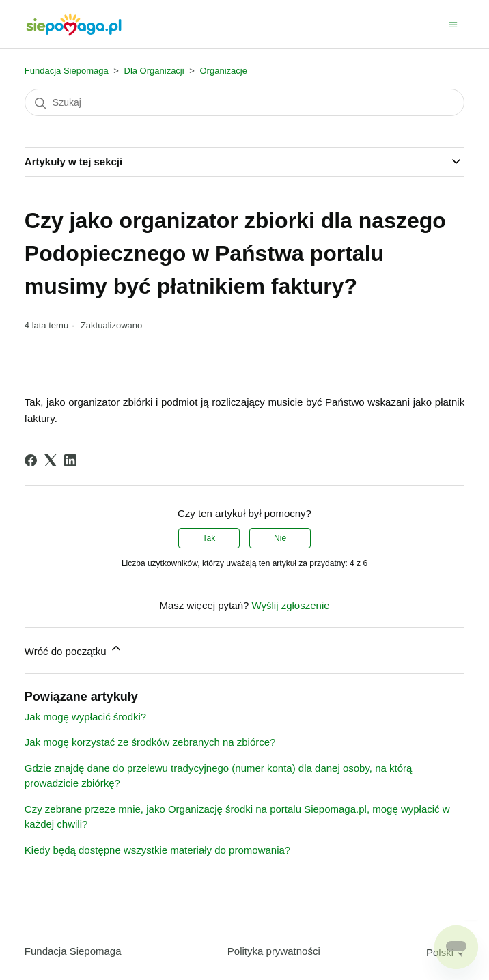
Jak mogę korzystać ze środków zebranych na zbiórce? (150, 742)
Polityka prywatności (274, 951)
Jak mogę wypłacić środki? (85, 717)
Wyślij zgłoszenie (290, 605)
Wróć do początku (74, 649)
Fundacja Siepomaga (67, 71)
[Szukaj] (244, 102)
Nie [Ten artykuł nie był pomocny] (280, 538)
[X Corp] (51, 460)
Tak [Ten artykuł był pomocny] (209, 538)
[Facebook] (31, 460)
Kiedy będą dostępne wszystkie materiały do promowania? (157, 850)
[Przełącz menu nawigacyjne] (453, 24)
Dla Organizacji (154, 71)
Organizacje (224, 71)
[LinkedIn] (70, 460)
